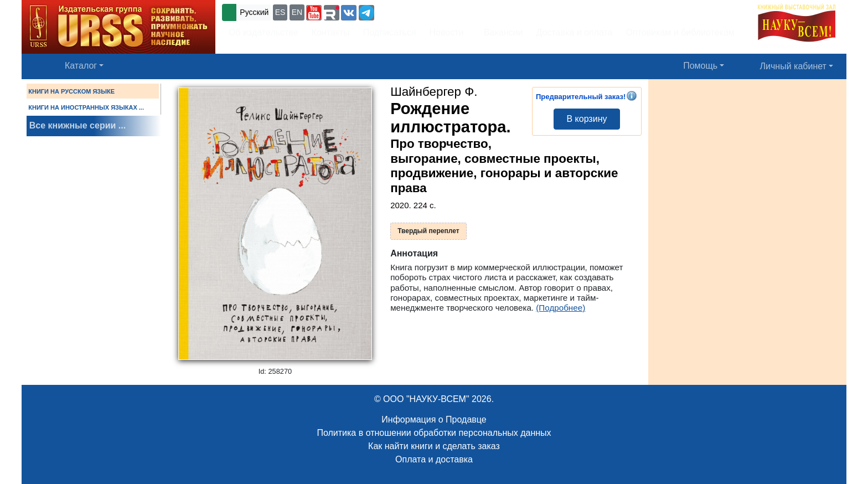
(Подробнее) (560, 308)
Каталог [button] (81, 66)
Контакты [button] (331, 32)
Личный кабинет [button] (793, 66)
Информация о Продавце (434, 419)
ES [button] (280, 12)
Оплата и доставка (434, 459)
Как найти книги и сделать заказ (434, 446)
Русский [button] (254, 12)
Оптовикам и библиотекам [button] (680, 32)
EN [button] (297, 12)
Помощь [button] (700, 66)
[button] (314, 13)
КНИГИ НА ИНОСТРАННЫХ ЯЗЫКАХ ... (86, 107)
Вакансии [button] (500, 32)
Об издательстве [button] (263, 32)
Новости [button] (447, 32)
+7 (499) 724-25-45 (417, 11)
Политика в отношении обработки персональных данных (434, 433)
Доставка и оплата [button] (574, 32)
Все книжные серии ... (77, 125)
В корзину (587, 119)
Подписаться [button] (390, 32)
